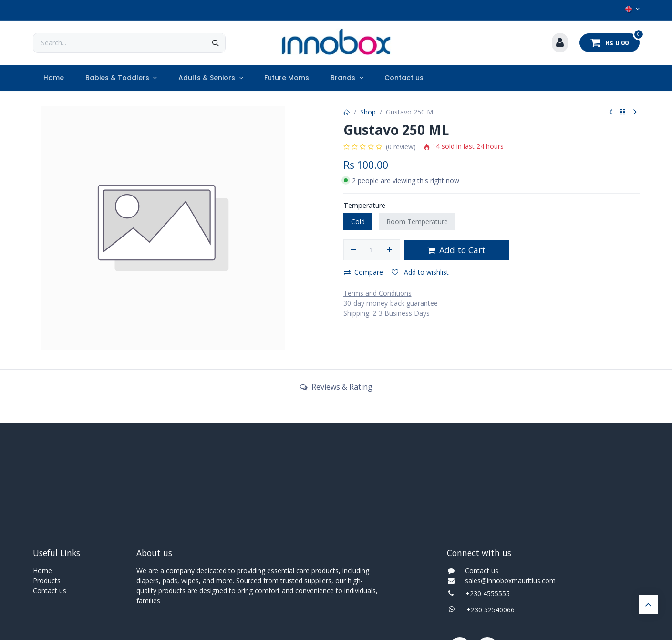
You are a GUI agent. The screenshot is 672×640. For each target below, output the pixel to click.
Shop (368, 112)
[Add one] (389, 250)
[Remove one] (354, 250)
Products (47, 581)
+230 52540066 (488, 610)
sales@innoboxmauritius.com (507, 581)
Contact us (50, 591)
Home (42, 571)
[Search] (216, 43)
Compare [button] (363, 272)
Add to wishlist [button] (420, 272)
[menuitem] (54, 78)
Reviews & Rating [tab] (336, 387)
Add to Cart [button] (456, 250)
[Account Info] (560, 43)
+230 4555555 (488, 594)
